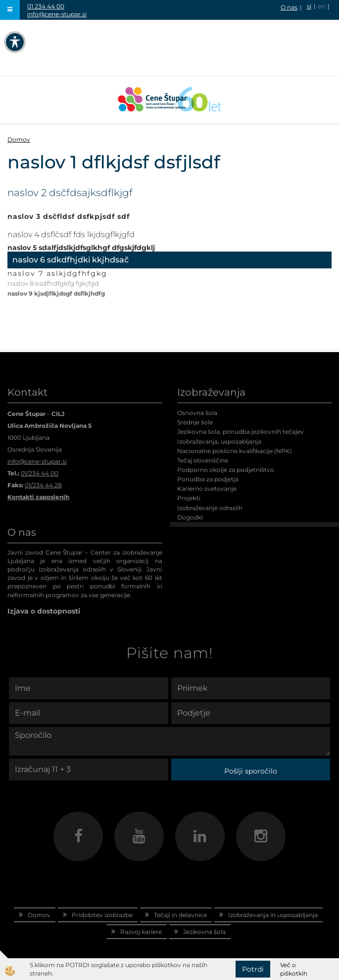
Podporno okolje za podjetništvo (226, 470)
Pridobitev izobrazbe (102, 915)
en (321, 6)
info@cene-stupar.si (57, 14)
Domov (19, 139)
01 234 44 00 (46, 6)
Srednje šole (195, 422)
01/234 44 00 (40, 473)
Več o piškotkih (294, 969)
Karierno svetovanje (207, 489)
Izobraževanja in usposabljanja (273, 915)
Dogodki (190, 517)
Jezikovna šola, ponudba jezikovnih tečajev (241, 432)
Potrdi (253, 969)
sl (309, 6)
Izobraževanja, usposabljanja (219, 441)
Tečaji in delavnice (180, 915)
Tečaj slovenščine (203, 460)
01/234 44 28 (43, 485)
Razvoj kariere (141, 932)
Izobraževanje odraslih (210, 508)
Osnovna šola (197, 413)
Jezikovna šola (204, 932)
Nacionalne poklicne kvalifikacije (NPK (234, 451)
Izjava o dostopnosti (44, 611)
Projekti (189, 498)
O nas (289, 7)
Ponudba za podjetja (208, 479)
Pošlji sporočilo (251, 771)
